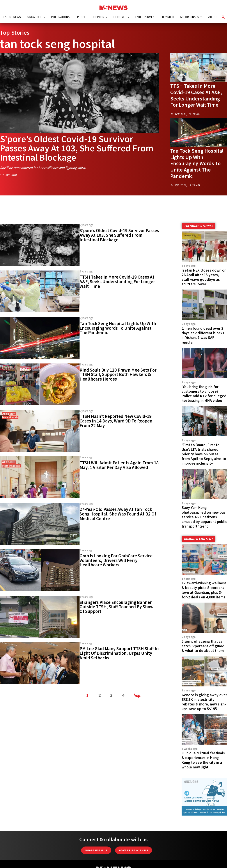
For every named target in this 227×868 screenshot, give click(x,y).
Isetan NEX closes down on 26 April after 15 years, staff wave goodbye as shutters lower (204, 277)
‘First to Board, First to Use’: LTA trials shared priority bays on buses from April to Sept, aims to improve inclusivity (204, 454)
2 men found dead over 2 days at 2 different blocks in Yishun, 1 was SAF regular (203, 335)
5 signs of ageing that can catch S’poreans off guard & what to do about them (203, 623)
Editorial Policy (92, 859)
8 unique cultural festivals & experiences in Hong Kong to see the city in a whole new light (203, 721)
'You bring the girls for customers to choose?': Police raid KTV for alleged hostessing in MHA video (204, 394)
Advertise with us (134, 811)
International (61, 17)
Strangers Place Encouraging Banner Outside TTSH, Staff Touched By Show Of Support (117, 607)
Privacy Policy (173, 859)
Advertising (36, 859)
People (82, 17)
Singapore (35, 17)
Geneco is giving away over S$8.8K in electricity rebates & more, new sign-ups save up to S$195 (204, 671)
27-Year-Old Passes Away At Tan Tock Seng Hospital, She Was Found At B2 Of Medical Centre (118, 514)
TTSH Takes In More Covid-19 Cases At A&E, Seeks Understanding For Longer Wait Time (196, 95)
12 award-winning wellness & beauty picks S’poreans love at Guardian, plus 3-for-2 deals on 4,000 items (204, 575)
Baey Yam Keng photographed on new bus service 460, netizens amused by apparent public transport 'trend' (204, 509)
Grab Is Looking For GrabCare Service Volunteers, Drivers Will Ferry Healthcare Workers (116, 560)
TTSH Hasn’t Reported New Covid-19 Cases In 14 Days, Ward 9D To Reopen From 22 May (116, 421)
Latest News (12, 17)
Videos (213, 17)
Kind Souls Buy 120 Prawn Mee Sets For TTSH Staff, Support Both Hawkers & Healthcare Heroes (118, 375)
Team (198, 859)
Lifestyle (120, 17)
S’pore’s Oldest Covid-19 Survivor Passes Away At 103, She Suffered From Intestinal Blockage (77, 148)
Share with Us (96, 811)
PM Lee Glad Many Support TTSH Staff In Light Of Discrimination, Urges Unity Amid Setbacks (119, 653)
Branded (168, 17)
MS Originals (190, 17)
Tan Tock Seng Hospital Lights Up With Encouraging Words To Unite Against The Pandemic (197, 163)
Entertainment (146, 17)
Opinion (99, 17)
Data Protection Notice (135, 859)
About (62, 859)
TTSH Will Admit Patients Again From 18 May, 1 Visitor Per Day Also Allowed (119, 465)
